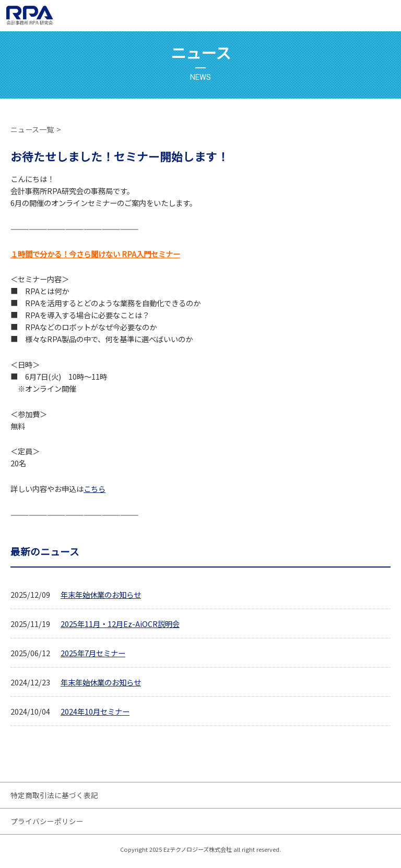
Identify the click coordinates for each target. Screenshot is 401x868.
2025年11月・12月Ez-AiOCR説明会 (120, 624)
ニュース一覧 (32, 129)
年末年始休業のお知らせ (101, 594)
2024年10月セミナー (95, 711)
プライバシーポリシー (47, 821)
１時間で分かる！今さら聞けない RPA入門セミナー (95, 254)
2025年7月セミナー (93, 653)
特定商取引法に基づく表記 (54, 795)
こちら (95, 489)
